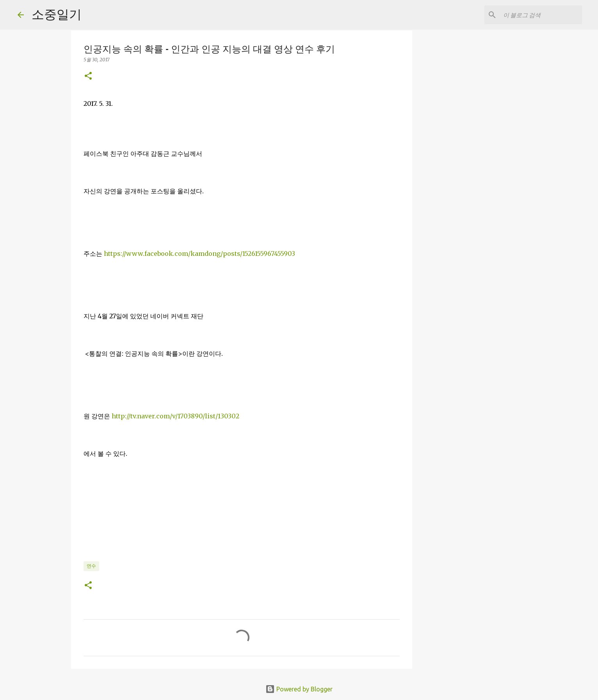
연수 (91, 566)
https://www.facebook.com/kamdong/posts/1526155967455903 (199, 254)
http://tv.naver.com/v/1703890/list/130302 (175, 416)
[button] (88, 76)
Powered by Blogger (299, 689)
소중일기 (57, 14)
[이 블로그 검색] (541, 15)
